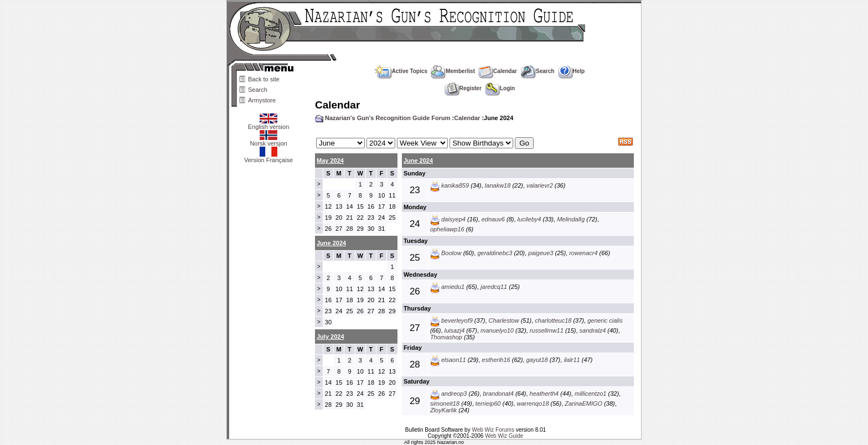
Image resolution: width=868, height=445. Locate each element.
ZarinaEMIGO (583, 403)
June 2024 (418, 161)
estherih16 (496, 360)
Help (572, 71)
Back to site (264, 79)
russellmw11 (547, 330)
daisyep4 (453, 219)
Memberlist (453, 71)
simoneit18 (445, 403)
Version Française (268, 157)
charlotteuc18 (553, 320)
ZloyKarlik (443, 410)
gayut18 (537, 360)
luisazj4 (455, 330)
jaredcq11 (494, 287)
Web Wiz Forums (493, 430)
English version (269, 124)
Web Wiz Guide (504, 436)
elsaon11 (454, 360)
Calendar (498, 71)
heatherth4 (544, 394)
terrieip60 (488, 403)
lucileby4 (529, 219)
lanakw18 (498, 185)
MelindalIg (571, 219)
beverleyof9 (457, 320)
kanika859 (455, 185)
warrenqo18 (533, 403)
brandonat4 (498, 394)
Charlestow (504, 320)
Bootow (451, 253)
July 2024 (330, 337)
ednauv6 (493, 219)
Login (500, 88)
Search (258, 90)
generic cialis (605, 320)
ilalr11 (572, 360)
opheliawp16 (447, 229)
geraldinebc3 (495, 253)
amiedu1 (453, 287)
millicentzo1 (590, 394)
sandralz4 (593, 330)
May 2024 (330, 161)
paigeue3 (541, 253)
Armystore (262, 100)
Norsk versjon (268, 141)
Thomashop (446, 337)
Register (463, 88)
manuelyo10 (497, 330)
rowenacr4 (583, 253)
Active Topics (401, 71)
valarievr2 (540, 185)
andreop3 (454, 394)
